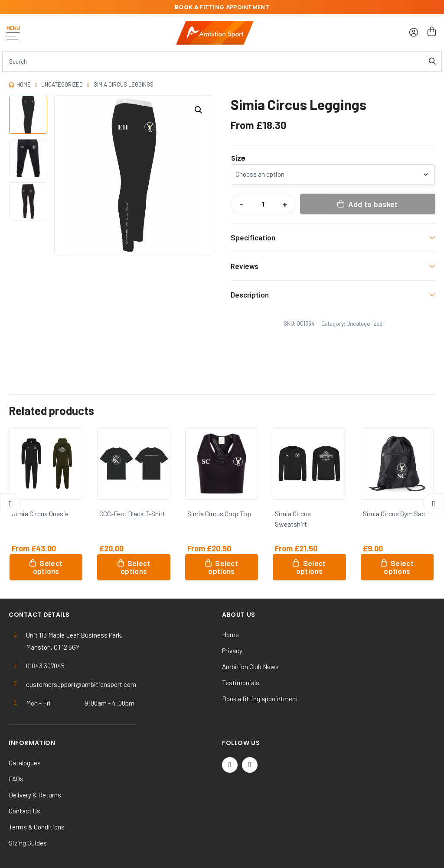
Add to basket (373, 204)
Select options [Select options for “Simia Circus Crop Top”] (223, 567)
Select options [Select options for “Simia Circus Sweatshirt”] (311, 567)
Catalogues (25, 763)
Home (24, 84)
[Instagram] (250, 765)
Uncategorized (62, 84)
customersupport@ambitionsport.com (81, 684)
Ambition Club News (250, 667)
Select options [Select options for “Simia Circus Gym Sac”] (399, 567)
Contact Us (24, 811)
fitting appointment (222, 7)
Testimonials (241, 683)
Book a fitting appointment (260, 699)
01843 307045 (45, 666)
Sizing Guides (28, 843)
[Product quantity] (263, 204)
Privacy (232, 651)
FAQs (16, 779)
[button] (199, 110)
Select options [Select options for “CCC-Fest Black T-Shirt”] (135, 567)
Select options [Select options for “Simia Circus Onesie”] (48, 567)
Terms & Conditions (37, 827)
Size (238, 159)
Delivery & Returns (35, 795)
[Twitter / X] (230, 765)
